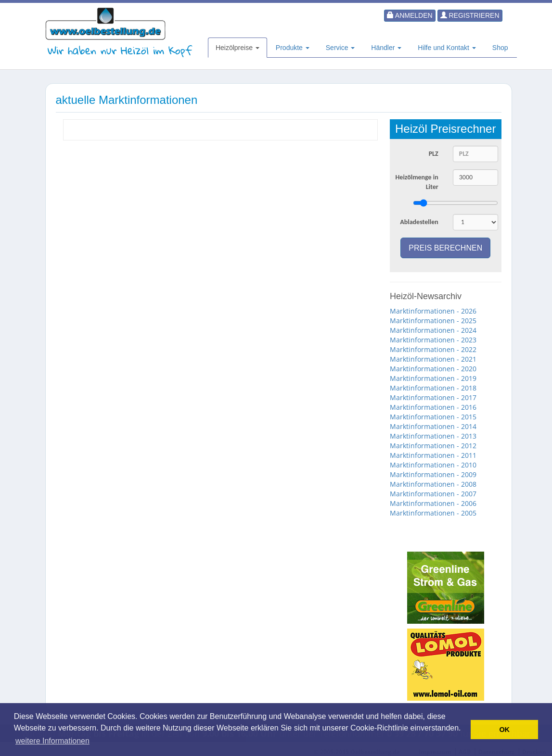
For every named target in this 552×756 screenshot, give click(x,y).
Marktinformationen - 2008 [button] (433, 484)
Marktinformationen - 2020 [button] (433, 369)
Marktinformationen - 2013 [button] (433, 436)
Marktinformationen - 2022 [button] (433, 349)
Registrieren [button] (470, 15)
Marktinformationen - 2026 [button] (433, 311)
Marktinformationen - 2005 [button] (433, 513)
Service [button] (340, 48)
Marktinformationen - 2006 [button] (433, 503)
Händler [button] (386, 48)
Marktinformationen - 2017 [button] (433, 397)
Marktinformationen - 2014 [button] (433, 426)
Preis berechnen (445, 248)
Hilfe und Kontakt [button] (447, 48)
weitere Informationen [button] (52, 741)
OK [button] (504, 730)
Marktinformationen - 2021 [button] (433, 359)
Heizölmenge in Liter (417, 182)
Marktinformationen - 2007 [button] (433, 494)
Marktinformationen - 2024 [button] (433, 330)
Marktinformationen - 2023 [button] (433, 340)
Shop (500, 48)
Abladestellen (419, 222)
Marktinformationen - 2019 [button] (433, 378)
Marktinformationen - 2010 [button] (433, 465)
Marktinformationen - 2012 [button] (433, 446)
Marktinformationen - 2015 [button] (433, 417)
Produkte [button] (293, 48)
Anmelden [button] (410, 15)
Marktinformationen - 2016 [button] (433, 407)
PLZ (434, 154)
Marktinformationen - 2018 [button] (433, 388)
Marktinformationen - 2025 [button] (433, 321)
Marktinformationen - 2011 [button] (433, 455)
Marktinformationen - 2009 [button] (433, 474)
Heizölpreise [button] (237, 48)
